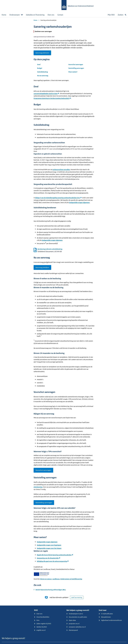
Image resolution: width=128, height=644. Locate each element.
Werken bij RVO (40, 627)
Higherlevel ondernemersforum (110, 620)
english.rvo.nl (40, 630)
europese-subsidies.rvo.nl (76, 627)
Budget (40, 68)
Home (4, 15)
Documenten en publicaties (77, 617)
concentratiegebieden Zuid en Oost (46, 94)
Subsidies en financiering (35, 15)
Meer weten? (73, 72)
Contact (60, 15)
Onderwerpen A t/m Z (75, 614)
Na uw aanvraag (43, 76)
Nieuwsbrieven (105, 617)
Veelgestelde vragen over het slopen (49, 548)
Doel (39, 64)
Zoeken (122, 15)
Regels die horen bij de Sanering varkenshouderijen (54, 555)
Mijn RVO (111, 15)
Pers (37, 620)
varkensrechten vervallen (61, 170)
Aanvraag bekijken (42, 267)
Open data (71, 620)
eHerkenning (38, 487)
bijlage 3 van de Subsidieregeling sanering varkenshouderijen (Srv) (58, 198)
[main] (64, 311)
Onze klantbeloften (42, 617)
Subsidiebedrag (42, 72)
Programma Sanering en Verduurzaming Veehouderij (51, 98)
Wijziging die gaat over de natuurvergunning (52, 561)
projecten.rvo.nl (73, 624)
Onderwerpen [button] (16, 15)
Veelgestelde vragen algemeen (79, 202)
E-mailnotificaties (106, 614)
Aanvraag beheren (42, 53)
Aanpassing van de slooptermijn (48, 558)
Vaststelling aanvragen (76, 68)
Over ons (51, 15)
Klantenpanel (72, 630)
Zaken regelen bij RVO (43, 624)
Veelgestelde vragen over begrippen (49, 545)
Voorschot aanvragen (76, 64)
